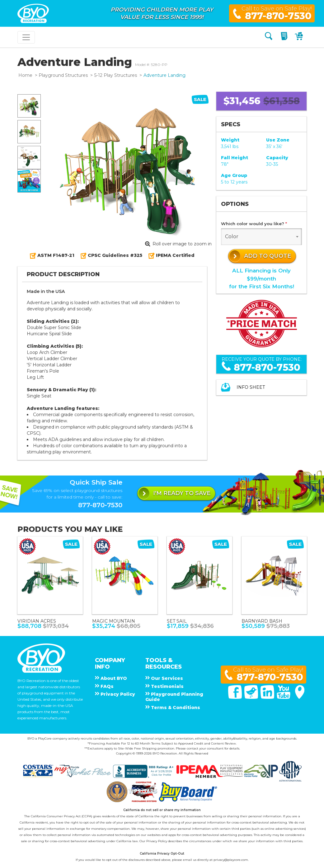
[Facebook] (236, 697)
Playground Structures (63, 75)
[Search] (269, 37)
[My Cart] (300, 37)
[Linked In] (268, 697)
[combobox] (261, 237)
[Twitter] (252, 697)
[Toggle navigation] (26, 37)
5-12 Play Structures (116, 75)
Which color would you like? (254, 224)
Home (25, 75)
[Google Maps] (300, 697)
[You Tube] (284, 697)
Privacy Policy (157, 841)
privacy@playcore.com (231, 860)
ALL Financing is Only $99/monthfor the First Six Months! (262, 278)
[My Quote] (285, 37)
